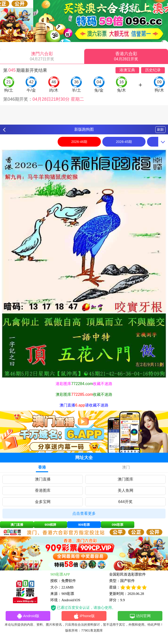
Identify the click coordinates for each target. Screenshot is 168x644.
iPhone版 (84, 616)
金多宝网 (43, 502)
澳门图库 (126, 479)
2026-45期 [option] (124, 142)
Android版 (28, 616)
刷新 (160, 129)
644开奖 (125, 502)
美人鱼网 (126, 490)
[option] (84, 264)
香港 (42, 467)
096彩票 (118, 525)
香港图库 (43, 490)
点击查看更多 (84, 513)
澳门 (126, 467)
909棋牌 (51, 525)
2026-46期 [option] (79, 142)
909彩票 (84, 525)
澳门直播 (43, 479)
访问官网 (140, 616)
